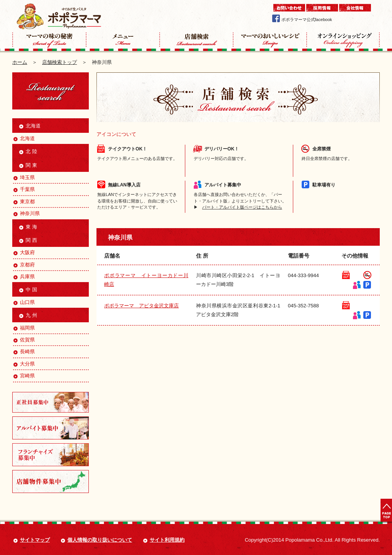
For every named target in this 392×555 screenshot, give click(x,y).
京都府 (24, 265)
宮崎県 (24, 376)
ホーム (20, 62)
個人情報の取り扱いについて (100, 540)
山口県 (24, 302)
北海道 (24, 138)
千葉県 (24, 189)
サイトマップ (35, 540)
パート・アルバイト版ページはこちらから (242, 207)
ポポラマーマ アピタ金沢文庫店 (141, 306)
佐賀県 (24, 340)
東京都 (24, 202)
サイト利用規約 (167, 540)
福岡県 (24, 328)
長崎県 (24, 352)
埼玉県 (24, 177)
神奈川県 (26, 213)
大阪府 (24, 252)
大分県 (24, 364)
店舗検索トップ (60, 62)
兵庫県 (24, 277)
